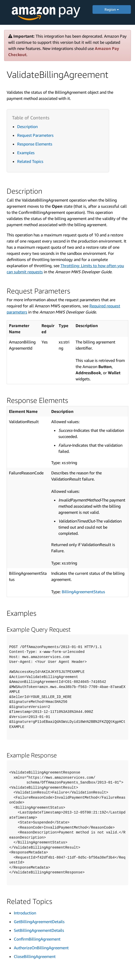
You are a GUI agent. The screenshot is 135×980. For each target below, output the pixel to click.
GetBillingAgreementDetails (39, 922)
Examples (26, 153)
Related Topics (30, 161)
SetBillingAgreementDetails (39, 930)
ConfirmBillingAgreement (37, 939)
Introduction (25, 913)
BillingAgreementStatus (83, 592)
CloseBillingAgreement (35, 956)
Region (112, 9)
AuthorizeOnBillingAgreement (41, 948)
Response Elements (35, 144)
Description (27, 127)
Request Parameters (35, 135)
